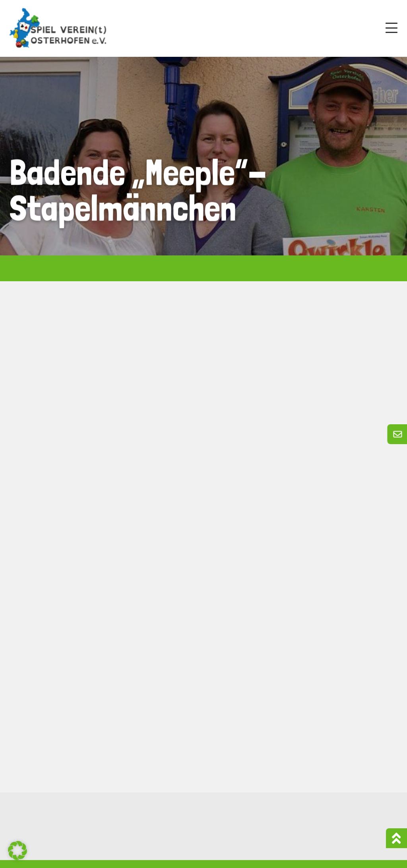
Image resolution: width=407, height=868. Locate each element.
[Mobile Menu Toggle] (391, 28)
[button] (17, 851)
